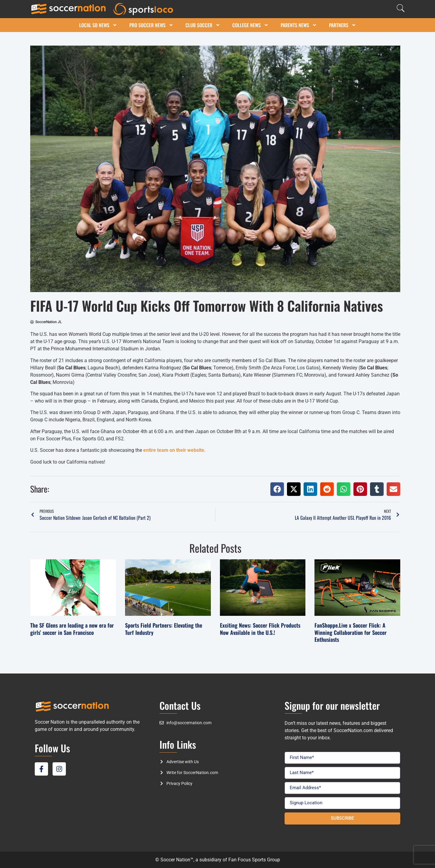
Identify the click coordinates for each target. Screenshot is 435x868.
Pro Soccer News (151, 25)
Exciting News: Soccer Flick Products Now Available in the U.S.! (260, 629)
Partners (343, 25)
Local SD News (98, 25)
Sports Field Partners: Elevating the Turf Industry (164, 629)
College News (250, 25)
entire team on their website (174, 450)
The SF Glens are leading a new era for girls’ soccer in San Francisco (72, 629)
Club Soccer (203, 25)
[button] (277, 489)
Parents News (299, 25)
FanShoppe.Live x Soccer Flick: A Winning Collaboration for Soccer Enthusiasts (351, 632)
